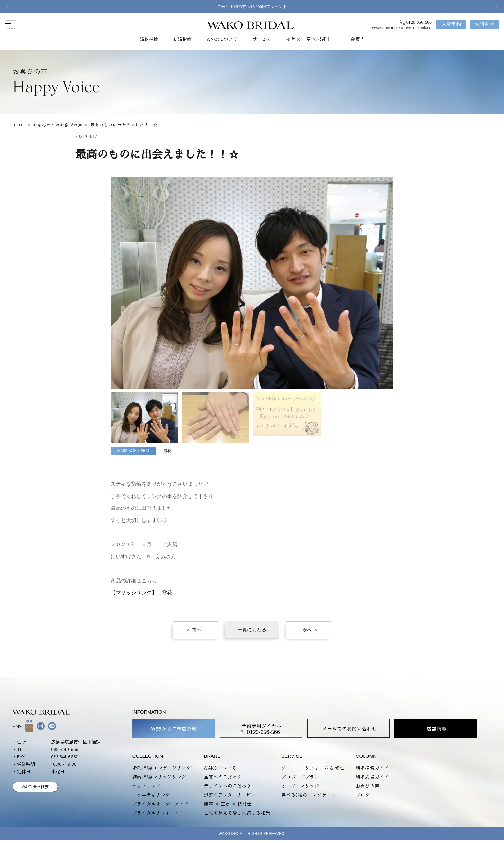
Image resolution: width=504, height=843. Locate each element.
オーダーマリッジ (300, 786)
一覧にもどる (252, 630)
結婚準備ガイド (372, 768)
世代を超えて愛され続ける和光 (237, 813)
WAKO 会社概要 (35, 787)
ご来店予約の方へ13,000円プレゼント (252, 7)
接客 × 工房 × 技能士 (309, 39)
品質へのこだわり (223, 777)
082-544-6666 (65, 749)
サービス (262, 39)
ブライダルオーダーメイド (161, 804)
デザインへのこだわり (227, 786)
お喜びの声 (368, 786)
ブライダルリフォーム (156, 813)
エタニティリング (151, 795)
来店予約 (452, 24)
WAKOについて (222, 39)
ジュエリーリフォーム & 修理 (313, 768)
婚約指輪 (149, 39)
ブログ (363, 795)
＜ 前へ (194, 630)
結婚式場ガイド (372, 777)
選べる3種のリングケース (308, 795)
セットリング (147, 786)
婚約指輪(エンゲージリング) (163, 768)
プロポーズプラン (300, 777)
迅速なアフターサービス (230, 795)
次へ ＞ (310, 630)
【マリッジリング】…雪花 (141, 593)
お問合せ (485, 24)
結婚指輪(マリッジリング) (160, 777)
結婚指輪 (182, 39)
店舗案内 (355, 39)
